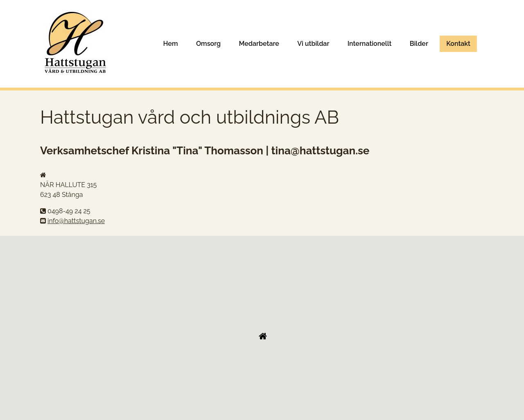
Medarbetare (259, 44)
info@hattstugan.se (76, 221)
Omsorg (208, 44)
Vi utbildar (313, 44)
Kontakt (458, 44)
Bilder (419, 44)
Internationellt (370, 44)
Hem (170, 44)
